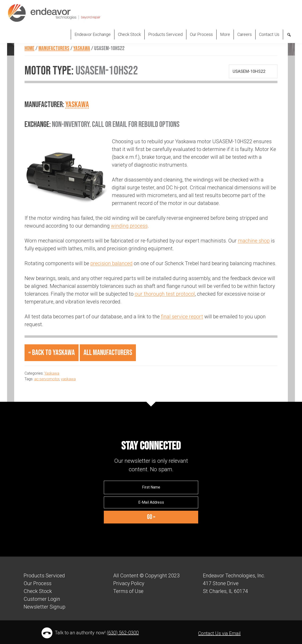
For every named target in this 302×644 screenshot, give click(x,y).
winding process (129, 226)
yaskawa (68, 379)
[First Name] (151, 487)
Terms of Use (128, 591)
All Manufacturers (108, 353)
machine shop (254, 241)
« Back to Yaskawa (52, 353)
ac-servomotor (47, 379)
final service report (182, 317)
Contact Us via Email (219, 633)
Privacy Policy (129, 583)
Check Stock (38, 591)
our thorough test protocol (165, 294)
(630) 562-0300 (123, 633)
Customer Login (42, 599)
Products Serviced (44, 576)
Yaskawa (77, 105)
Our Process (38, 583)
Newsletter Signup (44, 607)
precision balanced (111, 263)
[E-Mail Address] (151, 502)
